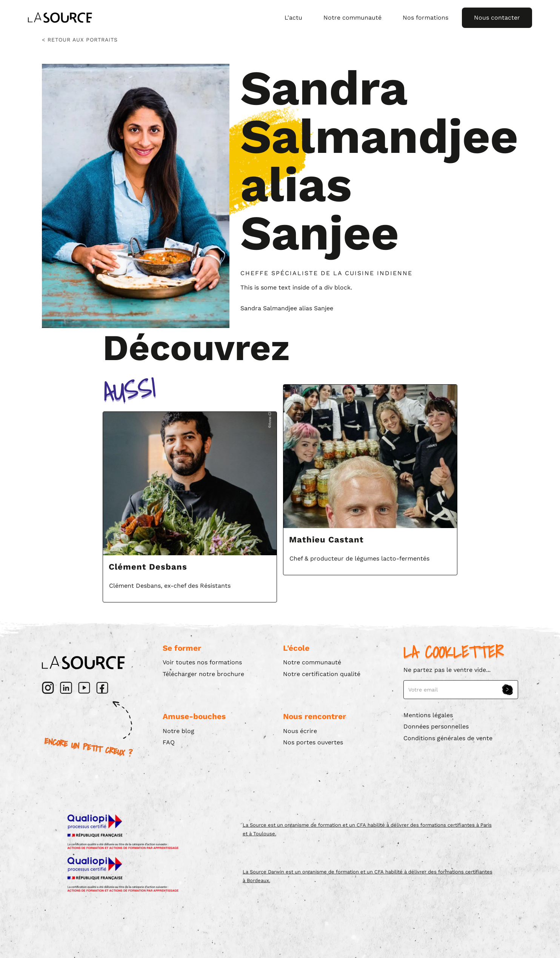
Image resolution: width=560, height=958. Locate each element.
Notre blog (178, 731)
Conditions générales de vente (448, 738)
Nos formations (425, 18)
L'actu (293, 18)
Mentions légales (428, 715)
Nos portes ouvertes (313, 742)
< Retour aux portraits (80, 40)
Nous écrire (300, 731)
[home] (60, 18)
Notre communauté (352, 18)
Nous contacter (497, 18)
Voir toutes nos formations (202, 662)
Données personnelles (436, 726)
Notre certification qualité (322, 674)
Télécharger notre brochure (203, 674)
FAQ (169, 742)
